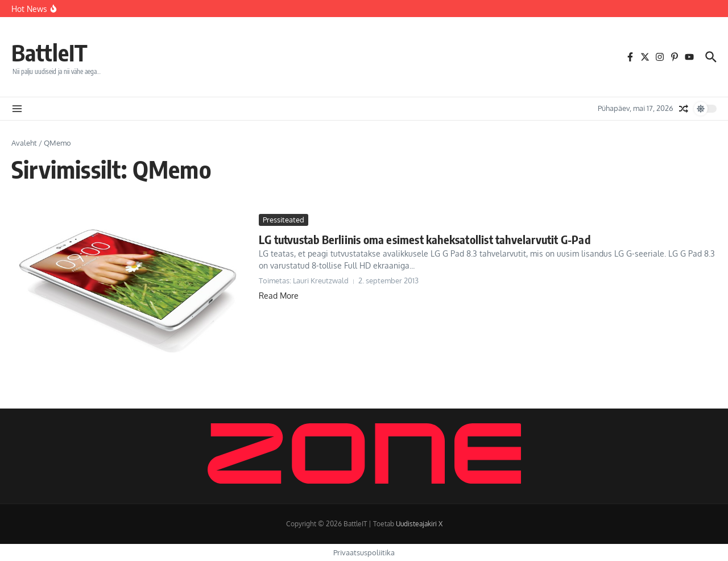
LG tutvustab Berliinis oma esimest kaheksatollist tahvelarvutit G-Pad (425, 239)
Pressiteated (284, 220)
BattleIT (49, 52)
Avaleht (24, 143)
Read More (279, 296)
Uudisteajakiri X (419, 524)
